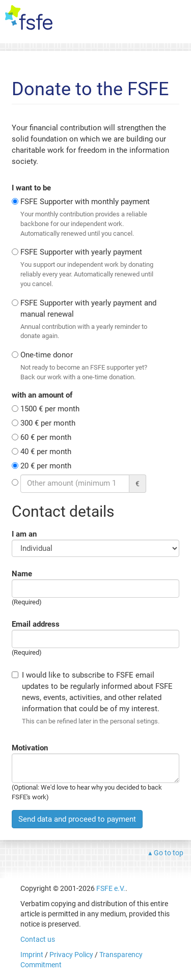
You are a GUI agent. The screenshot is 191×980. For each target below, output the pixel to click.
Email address (36, 624)
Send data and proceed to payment (77, 819)
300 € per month (48, 423)
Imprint (32, 955)
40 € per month (46, 452)
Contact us (38, 939)
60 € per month (46, 437)
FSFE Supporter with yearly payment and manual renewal (92, 320)
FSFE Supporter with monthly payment (92, 218)
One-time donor (92, 366)
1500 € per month (50, 409)
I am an (24, 534)
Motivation (30, 748)
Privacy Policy (71, 955)
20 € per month (46, 466)
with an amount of (42, 395)
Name (22, 574)
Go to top (169, 853)
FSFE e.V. (111, 888)
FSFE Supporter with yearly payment (92, 268)
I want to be (31, 188)
